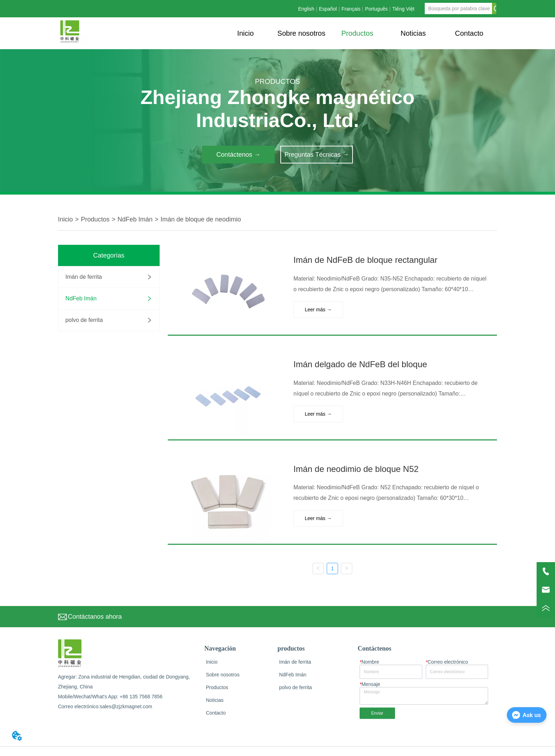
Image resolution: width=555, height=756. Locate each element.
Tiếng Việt (403, 9)
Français (351, 9)
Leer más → (314, 308)
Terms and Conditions (473, 746)
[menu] (357, 33)
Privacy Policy (430, 746)
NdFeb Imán (135, 219)
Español (328, 9)
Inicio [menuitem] (245, 33)
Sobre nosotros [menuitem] (302, 33)
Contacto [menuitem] (469, 33)
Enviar (377, 701)
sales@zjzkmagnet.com (126, 694)
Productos (95, 219)
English (306, 9)
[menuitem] (357, 33)
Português (376, 9)
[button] (357, 33)
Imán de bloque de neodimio (201, 219)
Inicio (65, 219)
